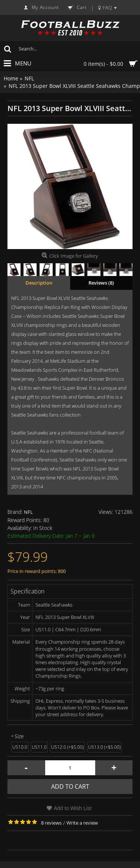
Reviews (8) (101, 283)
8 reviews (51, 823)
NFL (28, 512)
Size (19, 736)
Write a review (82, 823)
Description (39, 283)
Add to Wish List (73, 808)
